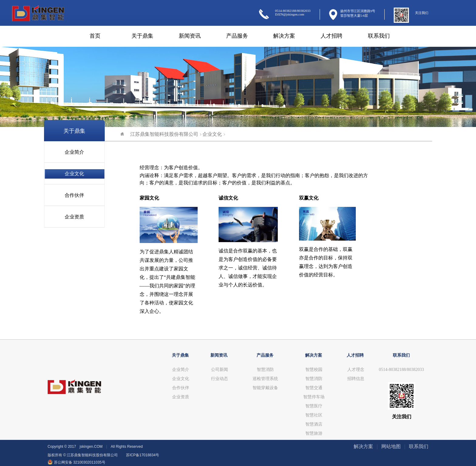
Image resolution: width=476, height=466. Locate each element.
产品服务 (237, 36)
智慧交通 (314, 388)
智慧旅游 (314, 433)
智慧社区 (314, 415)
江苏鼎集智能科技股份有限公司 (159, 134)
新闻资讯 (190, 36)
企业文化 (74, 174)
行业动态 (219, 379)
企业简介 (74, 152)
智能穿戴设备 (265, 388)
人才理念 (356, 370)
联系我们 (379, 36)
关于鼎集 (142, 36)
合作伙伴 (74, 195)
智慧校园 (314, 370)
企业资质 (74, 217)
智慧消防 (265, 370)
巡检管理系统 (265, 379)
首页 (95, 36)
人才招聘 (331, 36)
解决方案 (284, 36)
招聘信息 (356, 379)
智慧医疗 (314, 406)
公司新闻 (219, 370)
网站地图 (391, 446)
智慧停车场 (314, 397)
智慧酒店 (314, 424)
